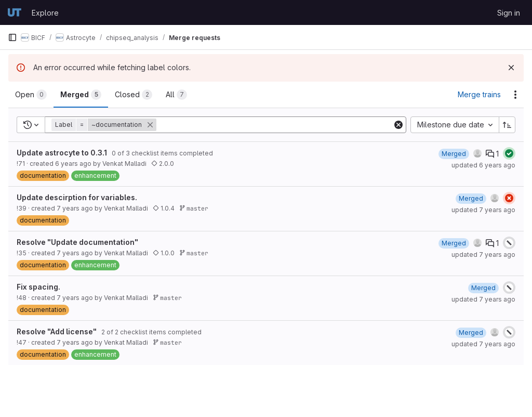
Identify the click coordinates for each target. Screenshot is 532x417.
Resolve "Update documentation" (77, 242)
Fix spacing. (38, 287)
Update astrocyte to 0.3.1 (62, 153)
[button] (105, 125)
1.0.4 (164, 208)
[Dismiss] (511, 68)
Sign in (509, 13)
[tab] (31, 95)
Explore (45, 13)
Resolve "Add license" (57, 331)
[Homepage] (15, 12)
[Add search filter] (275, 125)
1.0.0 (164, 253)
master (194, 208)
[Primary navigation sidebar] (12, 37)
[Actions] (515, 95)
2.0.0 (163, 164)
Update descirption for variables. (77, 197)
